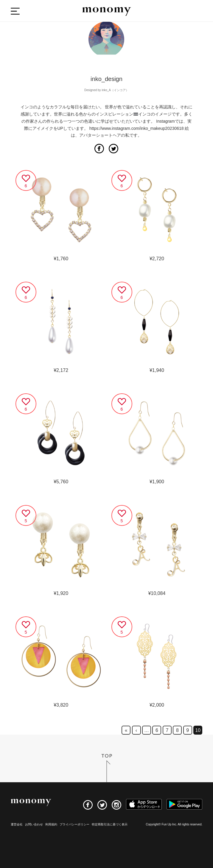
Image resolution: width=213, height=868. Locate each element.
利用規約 (51, 824)
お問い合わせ (34, 824)
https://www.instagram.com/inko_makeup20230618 (137, 128)
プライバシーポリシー (74, 824)
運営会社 (17, 824)
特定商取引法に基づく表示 (110, 824)
